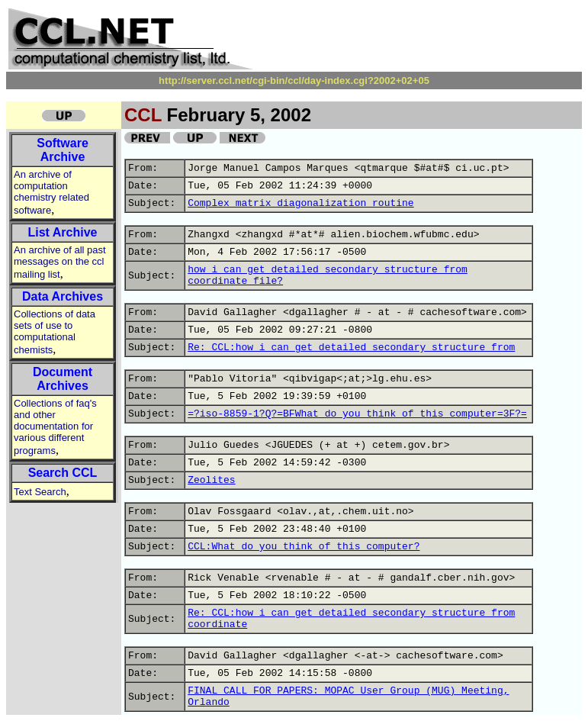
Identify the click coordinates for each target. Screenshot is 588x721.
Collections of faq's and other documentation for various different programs (55, 427)
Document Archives (63, 379)
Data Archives (63, 296)
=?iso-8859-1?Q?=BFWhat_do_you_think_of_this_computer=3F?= (357, 414)
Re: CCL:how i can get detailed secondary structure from (351, 348)
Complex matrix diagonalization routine (300, 203)
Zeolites (211, 480)
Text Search (40, 492)
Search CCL (63, 473)
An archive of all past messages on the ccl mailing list (60, 262)
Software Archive (63, 150)
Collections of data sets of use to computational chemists (55, 332)
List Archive (63, 232)
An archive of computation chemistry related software (51, 192)
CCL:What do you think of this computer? (304, 547)
